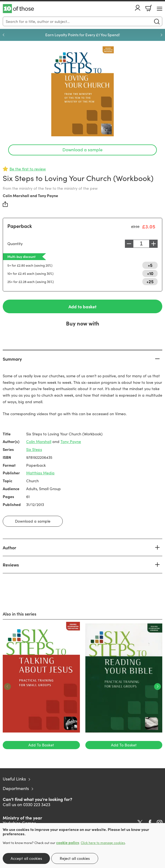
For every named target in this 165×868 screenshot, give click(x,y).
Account (138, 8)
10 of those (18, 9)
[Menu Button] (160, 9)
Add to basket (82, 306)
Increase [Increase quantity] (154, 244)
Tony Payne (48, 195)
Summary (12, 359)
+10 (150, 273)
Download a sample (82, 150)
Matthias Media (40, 473)
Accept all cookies (26, 858)
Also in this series (19, 614)
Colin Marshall (16, 195)
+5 (150, 265)
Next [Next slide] (161, 35)
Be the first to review (28, 169)
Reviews (11, 565)
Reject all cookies (75, 858)
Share (5, 204)
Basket (149, 8)
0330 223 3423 (37, 804)
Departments (16, 788)
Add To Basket (41, 745)
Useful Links (14, 779)
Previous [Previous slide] (4, 35)
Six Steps (34, 449)
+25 (150, 281)
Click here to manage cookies (103, 843)
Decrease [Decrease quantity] (129, 244)
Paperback (20, 226)
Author (9, 547)
